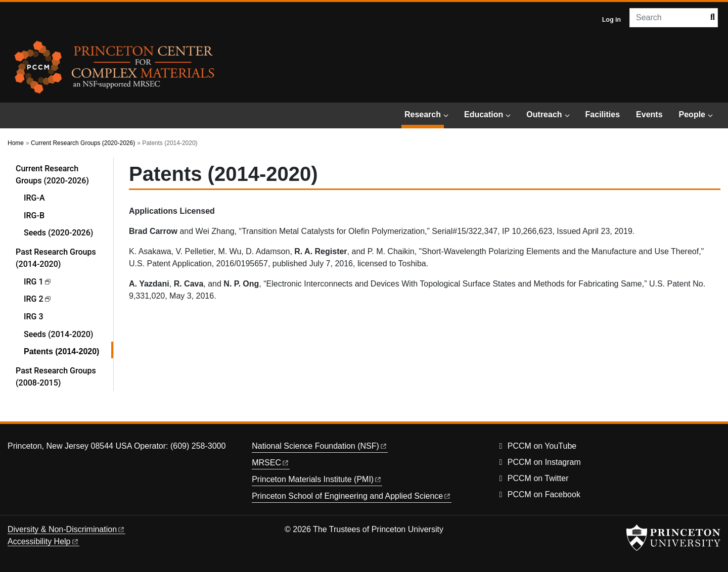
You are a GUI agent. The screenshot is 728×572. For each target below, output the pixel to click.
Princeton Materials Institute (317, 479)
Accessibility (43, 541)
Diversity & (66, 529)
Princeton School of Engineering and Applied (352, 496)
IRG (38, 282)
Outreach (544, 114)
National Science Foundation (320, 446)
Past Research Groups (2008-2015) (56, 377)
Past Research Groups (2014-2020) (64, 258)
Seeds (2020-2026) (58, 233)
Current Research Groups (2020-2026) (83, 143)
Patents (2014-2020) (69, 350)
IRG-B (34, 216)
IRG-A (34, 198)
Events (649, 114)
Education (484, 114)
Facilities (603, 114)
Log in (611, 19)
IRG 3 (34, 317)
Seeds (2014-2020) (58, 334)
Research (424, 113)
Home (16, 143)
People (692, 114)
